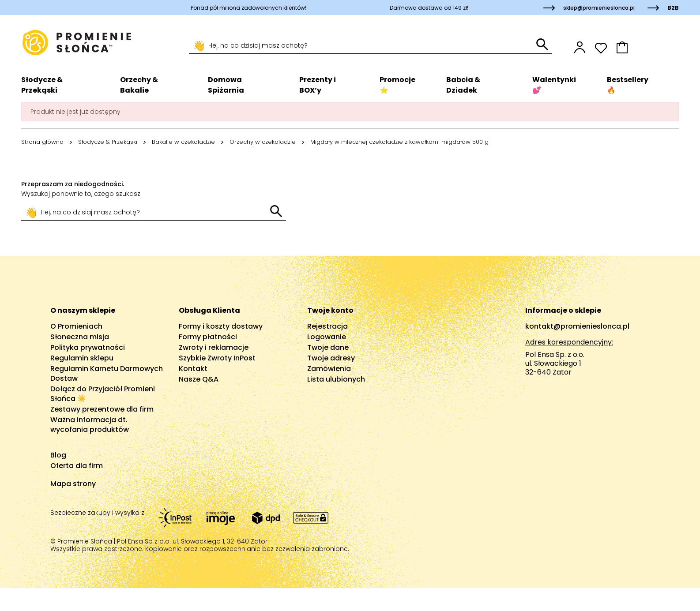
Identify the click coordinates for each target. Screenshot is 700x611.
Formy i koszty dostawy (221, 326)
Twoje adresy (331, 358)
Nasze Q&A (199, 379)
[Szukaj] (363, 46)
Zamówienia (329, 369)
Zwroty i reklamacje (214, 347)
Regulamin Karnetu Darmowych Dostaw (107, 373)
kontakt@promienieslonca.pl (577, 326)
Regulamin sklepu (82, 358)
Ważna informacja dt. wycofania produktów (90, 425)
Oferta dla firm (77, 466)
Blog (58, 455)
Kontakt (193, 369)
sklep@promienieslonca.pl (599, 8)
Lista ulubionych (336, 379)
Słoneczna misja (80, 337)
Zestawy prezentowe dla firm (102, 409)
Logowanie (327, 337)
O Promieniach (76, 326)
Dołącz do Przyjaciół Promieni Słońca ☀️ (103, 394)
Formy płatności (208, 337)
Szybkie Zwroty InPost (217, 358)
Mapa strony (73, 484)
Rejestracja (327, 326)
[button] (647, 47)
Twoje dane (328, 347)
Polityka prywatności (88, 347)
